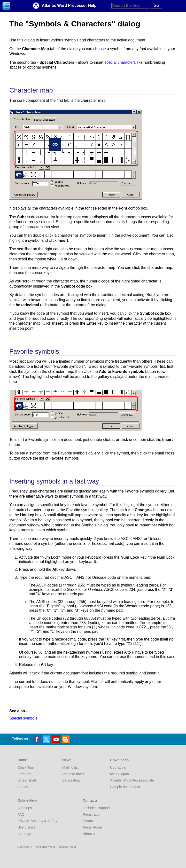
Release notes (73, 774)
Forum (88, 821)
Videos (23, 787)
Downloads (120, 760)
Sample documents (125, 787)
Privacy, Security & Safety (37, 821)
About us (90, 834)
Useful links (26, 827)
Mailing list (70, 767)
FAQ (21, 814)
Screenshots (27, 780)
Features (24, 774)
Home (22, 760)
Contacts (90, 800)
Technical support (96, 808)
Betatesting (71, 780)
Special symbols (23, 718)
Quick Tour (26, 767)
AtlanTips (25, 808)
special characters (120, 62)
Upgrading (118, 767)
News (67, 760)
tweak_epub (120, 774)
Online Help (27, 800)
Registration (92, 814)
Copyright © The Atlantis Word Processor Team (47, 847)
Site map (24, 834)
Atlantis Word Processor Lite (132, 780)
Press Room (92, 827)
